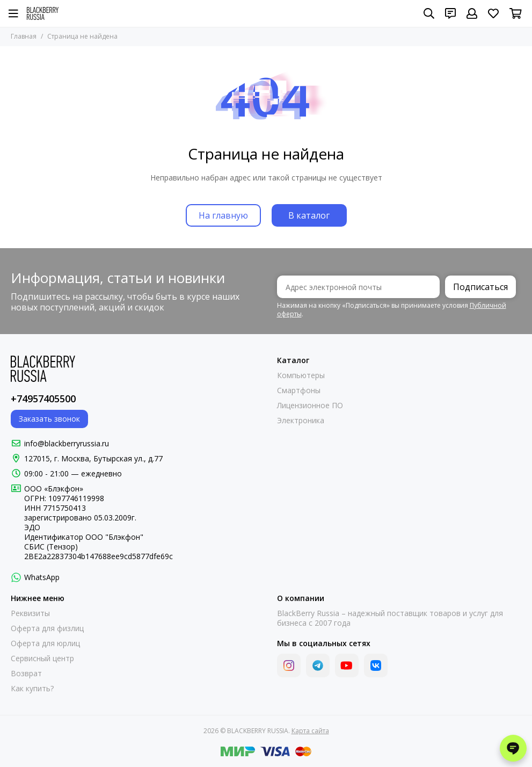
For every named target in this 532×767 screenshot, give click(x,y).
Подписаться (480, 287)
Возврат (26, 674)
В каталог (309, 215)
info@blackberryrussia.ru (67, 443)
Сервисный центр (42, 659)
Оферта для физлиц (47, 628)
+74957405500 (43, 399)
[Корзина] (516, 13)
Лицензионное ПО (310, 406)
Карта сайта (310, 731)
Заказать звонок (49, 419)
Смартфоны (299, 390)
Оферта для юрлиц (45, 643)
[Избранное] (493, 13)
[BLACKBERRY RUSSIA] (43, 13)
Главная (24, 36)
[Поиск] (429, 13)
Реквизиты (30, 613)
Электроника (301, 421)
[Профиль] (472, 13)
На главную (223, 215)
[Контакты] (450, 13)
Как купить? (32, 689)
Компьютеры (301, 375)
